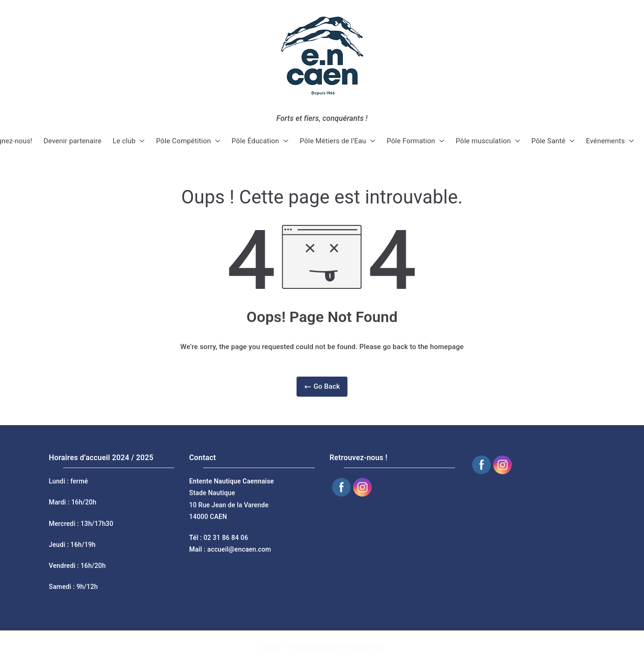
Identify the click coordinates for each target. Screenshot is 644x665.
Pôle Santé (553, 141)
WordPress (368, 647)
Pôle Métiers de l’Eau (338, 141)
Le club (129, 141)
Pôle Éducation (260, 141)
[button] (140, 141)
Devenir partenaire (72, 141)
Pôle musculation (488, 141)
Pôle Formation (416, 141)
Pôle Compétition (188, 141)
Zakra (333, 647)
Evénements (610, 141)
